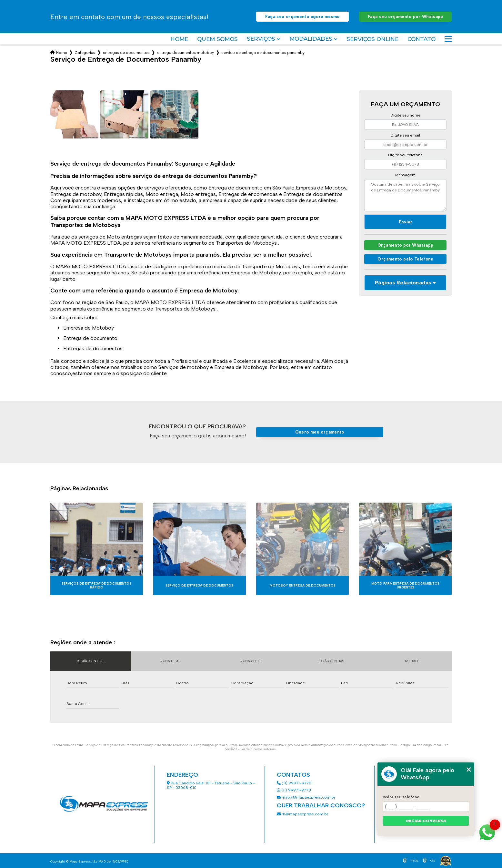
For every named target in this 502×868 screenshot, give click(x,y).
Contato (422, 39)
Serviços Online (372, 39)
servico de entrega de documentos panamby (263, 53)
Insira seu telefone (401, 797)
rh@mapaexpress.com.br (302, 814)
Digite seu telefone (405, 155)
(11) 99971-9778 (294, 783)
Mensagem (405, 175)
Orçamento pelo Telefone (405, 259)
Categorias (85, 53)
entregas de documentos (126, 53)
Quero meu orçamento (320, 432)
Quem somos (217, 39)
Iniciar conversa (426, 821)
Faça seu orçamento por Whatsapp (406, 17)
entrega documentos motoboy (186, 53)
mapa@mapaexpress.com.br (306, 797)
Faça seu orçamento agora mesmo (302, 17)
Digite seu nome (405, 115)
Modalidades (311, 39)
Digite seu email (405, 135)
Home (179, 39)
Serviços (261, 39)
